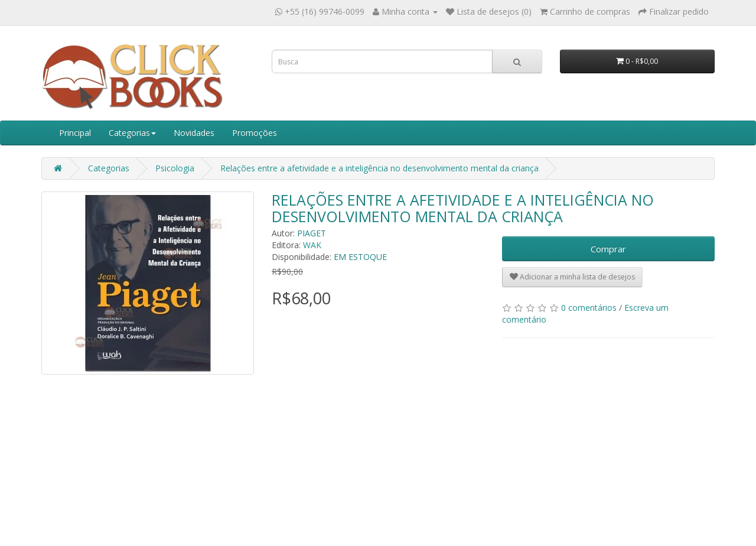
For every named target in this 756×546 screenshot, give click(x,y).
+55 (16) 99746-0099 (325, 12)
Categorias (132, 133)
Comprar (608, 249)
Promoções (255, 133)
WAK (312, 245)
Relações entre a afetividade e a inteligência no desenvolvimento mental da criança (379, 168)
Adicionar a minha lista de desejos (572, 277)
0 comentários (589, 308)
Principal (75, 133)
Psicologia (175, 168)
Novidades (194, 133)
